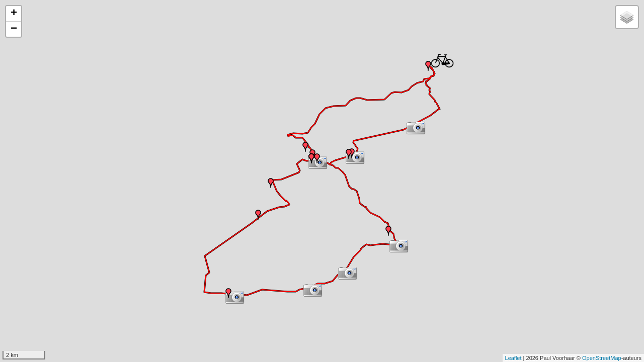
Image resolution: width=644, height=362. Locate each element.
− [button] (14, 29)
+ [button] (14, 14)
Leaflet (513, 358)
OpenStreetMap (602, 358)
